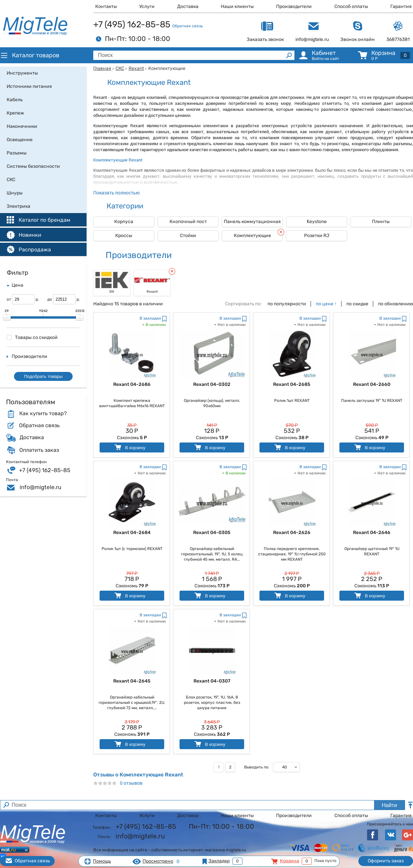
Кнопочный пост (188, 222)
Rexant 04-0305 (212, 533)
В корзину (129, 447)
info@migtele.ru (40, 487)
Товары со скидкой (32, 337)
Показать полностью (116, 193)
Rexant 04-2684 (132, 533)
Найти (389, 805)
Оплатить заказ (39, 450)
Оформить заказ (386, 861)
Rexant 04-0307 (212, 681)
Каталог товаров (30, 55)
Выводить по (256, 767)
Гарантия (401, 6)
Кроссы (124, 236)
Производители (294, 6)
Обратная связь (188, 26)
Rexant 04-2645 (132, 681)
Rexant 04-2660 (372, 384)
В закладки (150, 318)
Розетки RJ (317, 236)
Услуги (147, 6)
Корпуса (124, 222)
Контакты (106, 6)
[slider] (7, 318)
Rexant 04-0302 (212, 384)
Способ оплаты (351, 6)
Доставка (188, 6)
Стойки (188, 236)
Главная (102, 68)
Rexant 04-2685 (292, 384)
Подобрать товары (43, 376)
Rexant (136, 68)
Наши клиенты (237, 6)
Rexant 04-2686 (132, 384)
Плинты (381, 222)
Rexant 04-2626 (292, 533)
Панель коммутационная (252, 222)
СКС (120, 68)
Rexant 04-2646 (372, 533)
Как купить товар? (43, 414)
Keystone (317, 222)
